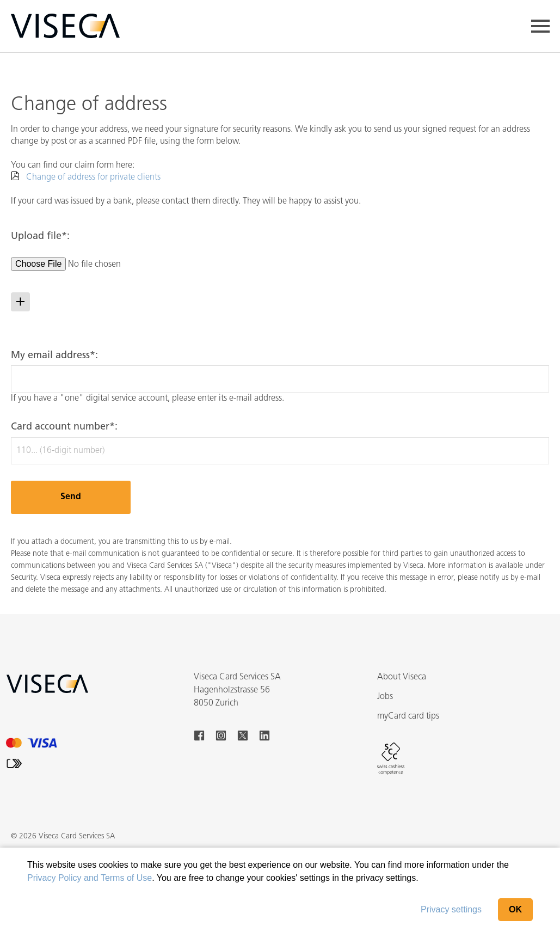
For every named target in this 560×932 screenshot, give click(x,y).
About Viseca (402, 677)
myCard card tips (408, 716)
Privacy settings (451, 909)
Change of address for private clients (93, 177)
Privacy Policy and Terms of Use (90, 878)
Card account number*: (64, 427)
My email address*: (54, 356)
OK (515, 909)
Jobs (385, 697)
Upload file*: (40, 237)
